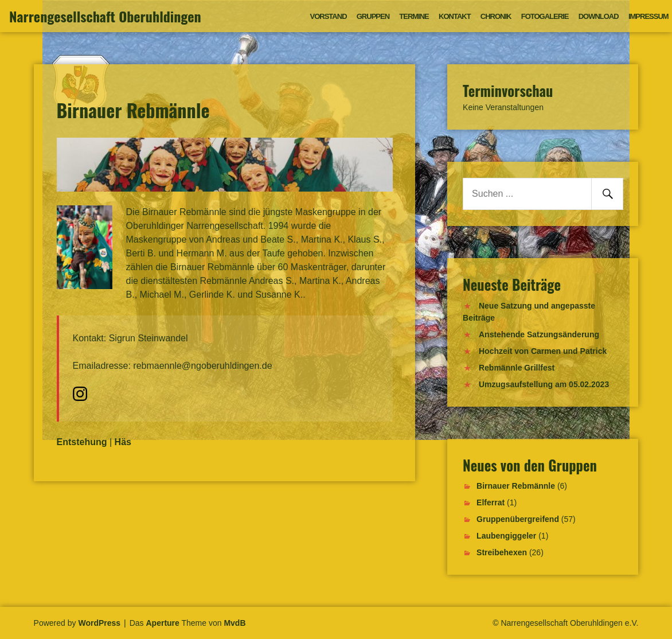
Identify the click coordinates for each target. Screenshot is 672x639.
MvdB (235, 623)
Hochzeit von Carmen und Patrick (543, 351)
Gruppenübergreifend (518, 519)
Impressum (648, 16)
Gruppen (373, 16)
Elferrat (491, 502)
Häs (123, 442)
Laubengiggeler (506, 536)
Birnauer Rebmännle (516, 486)
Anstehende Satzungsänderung (539, 334)
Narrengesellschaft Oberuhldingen (105, 16)
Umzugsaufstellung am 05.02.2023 (544, 384)
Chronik (496, 16)
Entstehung (82, 442)
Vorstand (329, 16)
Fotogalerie (545, 16)
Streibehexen (502, 552)
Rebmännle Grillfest (517, 368)
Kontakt (455, 16)
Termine (414, 16)
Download (599, 16)
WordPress (99, 623)
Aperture (163, 623)
